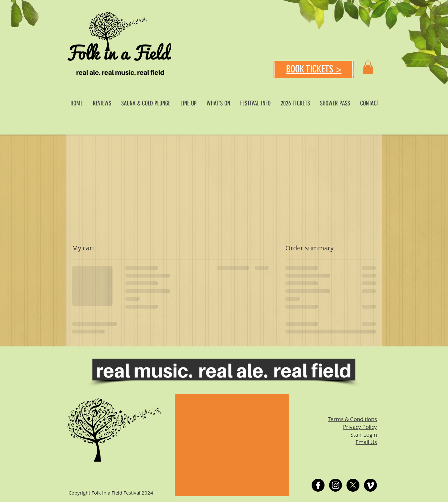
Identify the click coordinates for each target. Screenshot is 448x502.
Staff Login (364, 435)
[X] (353, 485)
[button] (368, 67)
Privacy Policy (360, 427)
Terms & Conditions (352, 419)
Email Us (366, 442)
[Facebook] (318, 485)
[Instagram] (336, 485)
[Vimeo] (370, 485)
